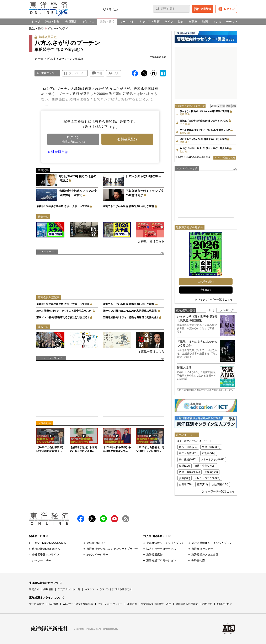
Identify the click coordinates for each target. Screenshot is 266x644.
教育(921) (202, 484)
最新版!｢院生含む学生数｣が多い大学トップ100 (63, 206)
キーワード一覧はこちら (220, 491)
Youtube (115, 519)
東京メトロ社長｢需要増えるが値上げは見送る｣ (63, 317)
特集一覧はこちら (153, 241)
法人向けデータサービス (161, 549)
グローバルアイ (58, 28)
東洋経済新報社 (49, 629)
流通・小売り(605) (205, 466)
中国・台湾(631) (188, 453)
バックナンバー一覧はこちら (215, 299)
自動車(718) (186, 484)
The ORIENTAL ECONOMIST (50, 543)
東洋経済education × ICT (47, 549)
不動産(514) (209, 453)
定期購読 (206, 290)
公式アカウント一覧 (69, 589)
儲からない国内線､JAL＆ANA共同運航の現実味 (130, 311)
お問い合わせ (224, 604)
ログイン (229, 9)
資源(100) (185, 478)
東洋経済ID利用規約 (187, 604)
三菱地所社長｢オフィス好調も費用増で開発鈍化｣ (130, 317)
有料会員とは (58, 152)
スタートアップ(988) (213, 460)
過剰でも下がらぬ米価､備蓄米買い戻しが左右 (128, 206)
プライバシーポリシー (110, 604)
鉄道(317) (185, 466)
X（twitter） (92, 519)
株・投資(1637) (188, 460)
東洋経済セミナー (202, 549)
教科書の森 (198, 560)
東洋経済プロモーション (161, 560)
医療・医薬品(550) (190, 472)
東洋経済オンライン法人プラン (165, 543)
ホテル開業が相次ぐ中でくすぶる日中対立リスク (64, 311)
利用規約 (207, 604)
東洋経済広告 (154, 555)
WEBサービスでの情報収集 (78, 604)
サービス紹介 (37, 604)
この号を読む (206, 282)
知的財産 (132, 604)
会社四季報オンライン (46, 555)
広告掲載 (53, 604)
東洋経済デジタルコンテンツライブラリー (112, 549)
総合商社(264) (220, 484)
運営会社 (34, 589)
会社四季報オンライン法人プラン (212, 543)
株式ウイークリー (97, 555)
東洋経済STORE (97, 543)
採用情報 (48, 589)
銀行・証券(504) (188, 447)
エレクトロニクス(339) (207, 478)
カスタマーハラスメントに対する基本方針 (108, 589)
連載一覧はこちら (153, 351)
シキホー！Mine (42, 560)
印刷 (99, 73)
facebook (81, 519)
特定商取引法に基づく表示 (156, 604)
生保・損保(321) (211, 447)
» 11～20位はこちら (225, 157)
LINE (103, 519)
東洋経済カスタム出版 (205, 555)
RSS (126, 519)
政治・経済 (36, 28)
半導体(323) (211, 472)
